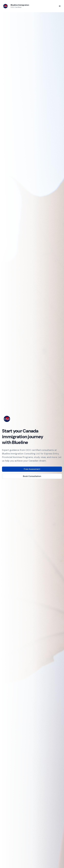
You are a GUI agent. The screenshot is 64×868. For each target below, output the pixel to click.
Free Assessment (32, 469)
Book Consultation (32, 476)
